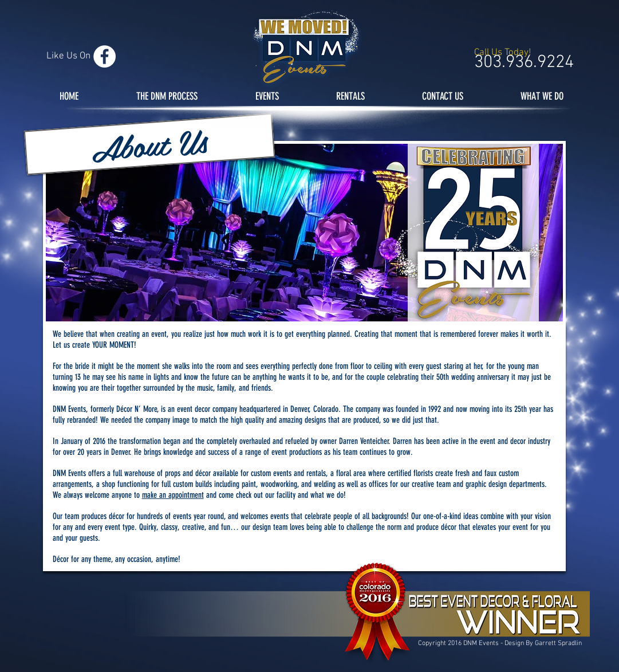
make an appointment (173, 495)
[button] (149, 144)
